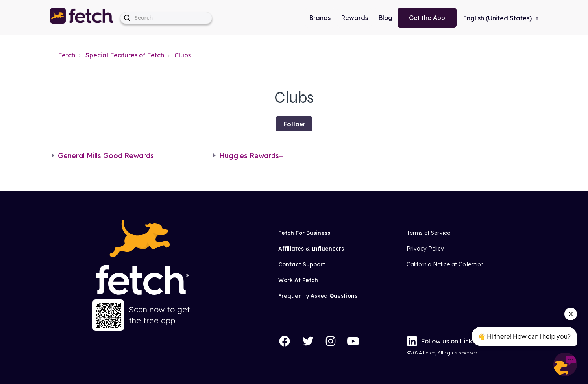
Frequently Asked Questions (318, 296)
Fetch (67, 55)
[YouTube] (353, 341)
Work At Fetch (298, 280)
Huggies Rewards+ (251, 156)
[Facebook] (285, 341)
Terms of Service (428, 233)
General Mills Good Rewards (106, 156)
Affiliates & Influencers (311, 249)
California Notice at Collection (445, 264)
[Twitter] (308, 341)
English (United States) (498, 18)
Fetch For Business (304, 233)
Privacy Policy (425, 249)
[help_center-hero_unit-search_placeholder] (166, 18)
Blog (385, 18)
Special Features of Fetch (125, 55)
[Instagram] (331, 341)
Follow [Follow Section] (294, 124)
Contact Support (302, 264)
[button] (82, 18)
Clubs (183, 55)
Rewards (354, 18)
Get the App (427, 18)
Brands (320, 18)
